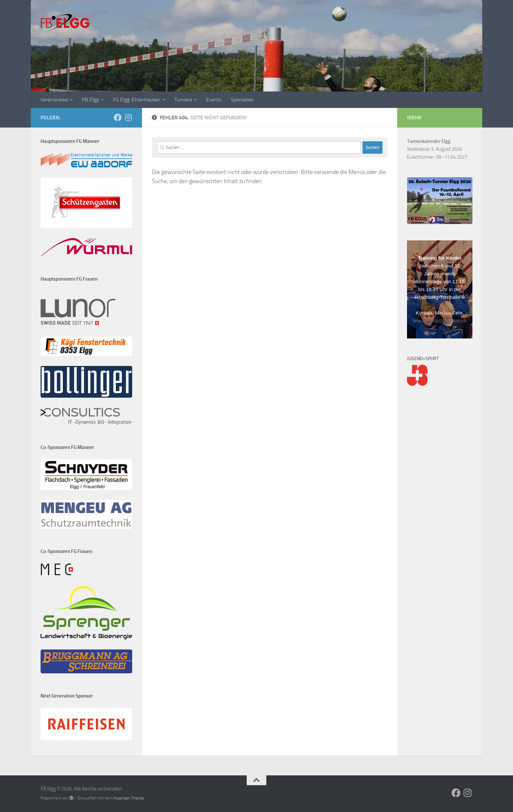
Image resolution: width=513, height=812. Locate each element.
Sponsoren (242, 100)
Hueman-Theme (129, 798)
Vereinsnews (54, 100)
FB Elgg (90, 100)
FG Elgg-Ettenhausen (137, 100)
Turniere (183, 100)
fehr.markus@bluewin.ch (440, 321)
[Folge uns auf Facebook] (118, 117)
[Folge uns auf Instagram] (128, 117)
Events (214, 100)
